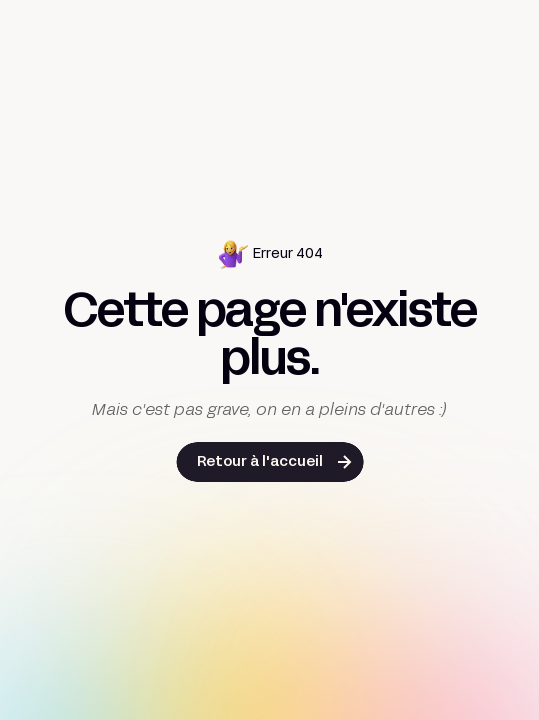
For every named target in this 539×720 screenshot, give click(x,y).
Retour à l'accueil (260, 462)
